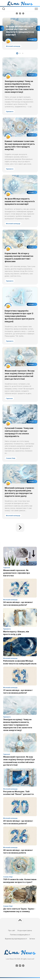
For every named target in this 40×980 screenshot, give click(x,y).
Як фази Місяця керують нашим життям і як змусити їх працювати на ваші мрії (20, 201)
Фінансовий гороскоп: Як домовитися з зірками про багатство (17, 573)
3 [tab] (23, 53)
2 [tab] (20, 53)
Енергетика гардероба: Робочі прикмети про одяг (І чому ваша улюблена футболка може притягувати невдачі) (19, 316)
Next (38, 28)
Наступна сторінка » (20, 528)
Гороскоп (9, 398)
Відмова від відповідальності (16, 939)
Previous (2, 28)
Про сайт (12, 930)
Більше (32, 39)
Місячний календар (13, 46)
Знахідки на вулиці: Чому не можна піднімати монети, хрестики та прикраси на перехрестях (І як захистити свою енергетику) (19, 87)
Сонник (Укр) (11, 458)
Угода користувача (25, 930)
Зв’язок (32, 939)
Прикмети (10, 112)
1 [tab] (17, 53)
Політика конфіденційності (20, 935)
